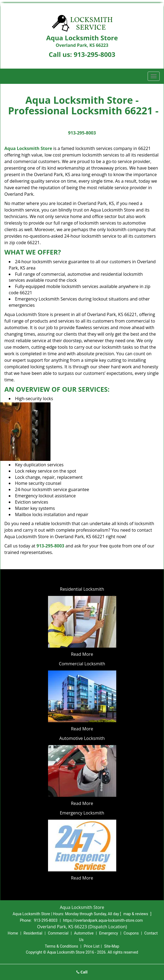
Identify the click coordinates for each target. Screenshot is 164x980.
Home (13, 933)
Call (82, 972)
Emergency (108, 933)
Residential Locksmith (82, 589)
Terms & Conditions (61, 946)
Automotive (84, 933)
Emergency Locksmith (82, 813)
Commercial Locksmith (82, 664)
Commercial (58, 933)
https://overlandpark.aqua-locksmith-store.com (103, 920)
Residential (33, 933)
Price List (92, 946)
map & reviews (136, 914)
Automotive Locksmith (82, 738)
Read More (82, 654)
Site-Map (112, 946)
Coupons (131, 933)
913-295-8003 (95, 54)
